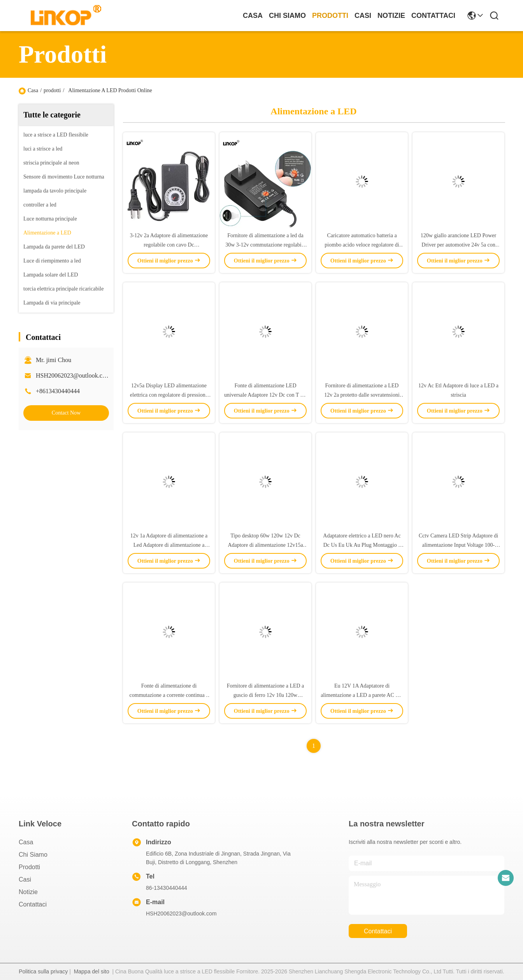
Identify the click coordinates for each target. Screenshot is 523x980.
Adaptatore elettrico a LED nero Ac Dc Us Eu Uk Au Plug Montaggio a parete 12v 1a (362, 545)
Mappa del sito (92, 971)
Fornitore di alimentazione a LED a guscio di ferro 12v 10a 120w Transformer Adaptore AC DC (266, 695)
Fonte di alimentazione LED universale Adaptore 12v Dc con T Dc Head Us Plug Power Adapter (265, 395)
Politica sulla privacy (43, 971)
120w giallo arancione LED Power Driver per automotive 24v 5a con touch (458, 245)
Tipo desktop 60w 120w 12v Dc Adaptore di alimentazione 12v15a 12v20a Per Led (265, 545)
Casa (253, 16)
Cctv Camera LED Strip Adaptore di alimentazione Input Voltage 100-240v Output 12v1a (458, 545)
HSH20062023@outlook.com (73, 375)
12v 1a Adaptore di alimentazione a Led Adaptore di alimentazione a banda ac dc (169, 545)
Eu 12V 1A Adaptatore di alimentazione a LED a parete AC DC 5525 (362, 695)
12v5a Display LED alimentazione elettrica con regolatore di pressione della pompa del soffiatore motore (169, 395)
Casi (363, 16)
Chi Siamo (287, 16)
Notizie (391, 16)
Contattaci (433, 16)
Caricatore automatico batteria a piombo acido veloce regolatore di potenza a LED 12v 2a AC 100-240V (362, 245)
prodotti (330, 16)
